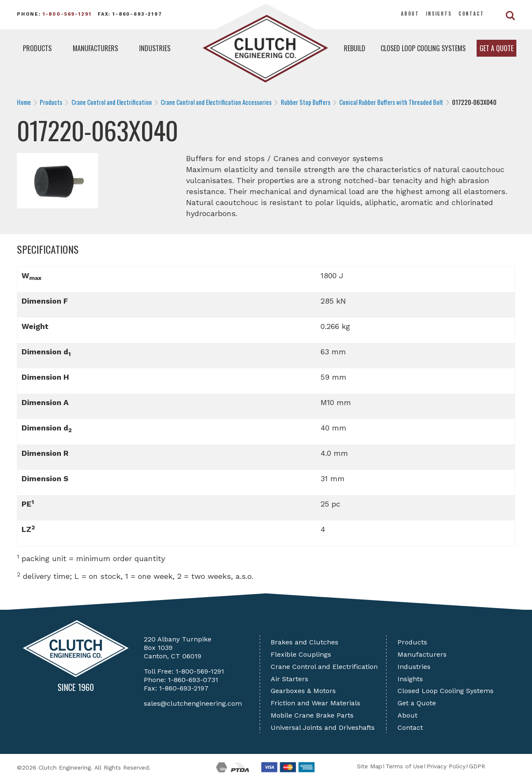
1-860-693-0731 (193, 680)
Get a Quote (496, 48)
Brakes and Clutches (304, 642)
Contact (471, 14)
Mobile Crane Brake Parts (312, 715)
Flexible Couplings (301, 654)
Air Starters (289, 679)
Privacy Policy (446, 766)
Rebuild (355, 48)
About (410, 14)
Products (37, 48)
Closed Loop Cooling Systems (423, 48)
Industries (155, 48)
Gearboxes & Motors (303, 691)
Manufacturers (95, 48)
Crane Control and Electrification (324, 667)
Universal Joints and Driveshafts (323, 728)
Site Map (370, 766)
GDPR (477, 766)
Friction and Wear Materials (315, 703)
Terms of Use (404, 766)
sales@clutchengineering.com (193, 703)
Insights (439, 14)
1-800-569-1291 (67, 14)
